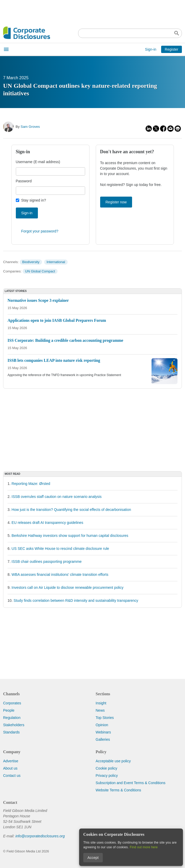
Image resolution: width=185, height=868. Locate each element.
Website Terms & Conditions (118, 790)
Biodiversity (31, 262)
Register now (116, 202)
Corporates (12, 703)
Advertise (11, 761)
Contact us (12, 776)
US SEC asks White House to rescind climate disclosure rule (60, 549)
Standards (11, 732)
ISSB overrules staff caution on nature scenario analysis (57, 497)
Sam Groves (30, 127)
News (100, 710)
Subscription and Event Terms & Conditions (131, 783)
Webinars (103, 732)
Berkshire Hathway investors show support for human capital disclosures (70, 536)
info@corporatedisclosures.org (40, 836)
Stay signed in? (34, 200)
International (56, 262)
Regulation (12, 718)
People (9, 710)
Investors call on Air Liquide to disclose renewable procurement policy (68, 587)
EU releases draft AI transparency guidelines (47, 523)
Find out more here (144, 847)
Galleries (103, 739)
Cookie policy (107, 768)
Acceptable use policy (113, 761)
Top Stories (105, 718)
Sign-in (151, 49)
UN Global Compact (40, 271)
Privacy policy (107, 776)
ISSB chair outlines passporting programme (47, 562)
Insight (101, 703)
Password (24, 181)
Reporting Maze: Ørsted (31, 484)
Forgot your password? (40, 231)
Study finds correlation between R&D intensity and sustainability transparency (76, 600)
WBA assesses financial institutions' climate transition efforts (60, 575)
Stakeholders (14, 725)
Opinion (102, 725)
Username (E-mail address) (38, 162)
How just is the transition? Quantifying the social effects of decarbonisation (71, 510)
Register (172, 49)
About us (10, 768)
